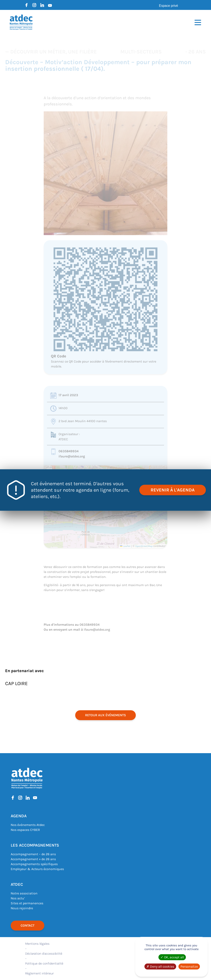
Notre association (24, 893)
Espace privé (169, 6)
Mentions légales (37, 944)
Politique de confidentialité (44, 963)
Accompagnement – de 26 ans (33, 854)
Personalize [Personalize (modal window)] (189, 966)
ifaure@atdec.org (72, 456)
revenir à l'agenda (173, 490)
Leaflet (125, 546)
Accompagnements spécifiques (34, 864)
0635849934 (69, 451)
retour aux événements (105, 715)
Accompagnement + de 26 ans (33, 859)
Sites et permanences (27, 903)
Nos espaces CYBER (25, 830)
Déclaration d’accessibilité (44, 953)
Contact (28, 925)
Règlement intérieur (39, 973)
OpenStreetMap (144, 546)
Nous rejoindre (22, 908)
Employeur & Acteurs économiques (37, 869)
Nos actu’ (18, 898)
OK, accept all (172, 957)
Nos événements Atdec (28, 825)
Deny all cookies (160, 966)
